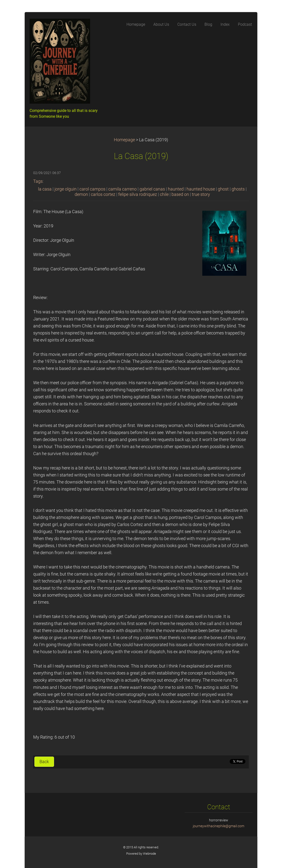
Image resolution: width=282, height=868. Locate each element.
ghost (223, 189)
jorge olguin (66, 189)
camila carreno (122, 189)
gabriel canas (152, 189)
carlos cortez (103, 194)
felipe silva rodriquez (138, 194)
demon (81, 194)
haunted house (201, 189)
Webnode (149, 854)
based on (180, 194)
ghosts (238, 189)
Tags (38, 181)
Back (44, 762)
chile (164, 194)
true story (201, 194)
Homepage (124, 140)
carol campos (92, 189)
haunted (176, 189)
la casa (45, 189)
